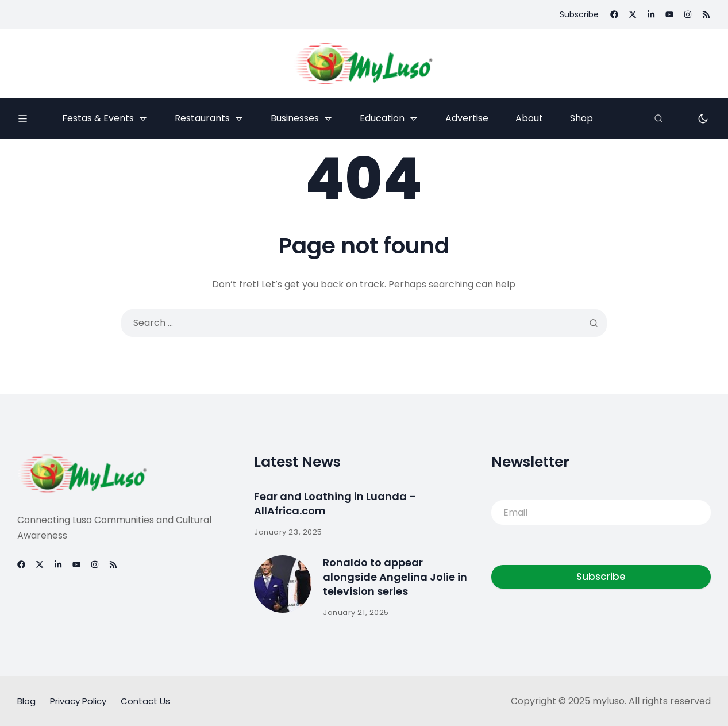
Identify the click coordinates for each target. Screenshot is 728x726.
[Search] (658, 118)
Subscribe (601, 577)
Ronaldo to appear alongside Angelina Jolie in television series (395, 577)
